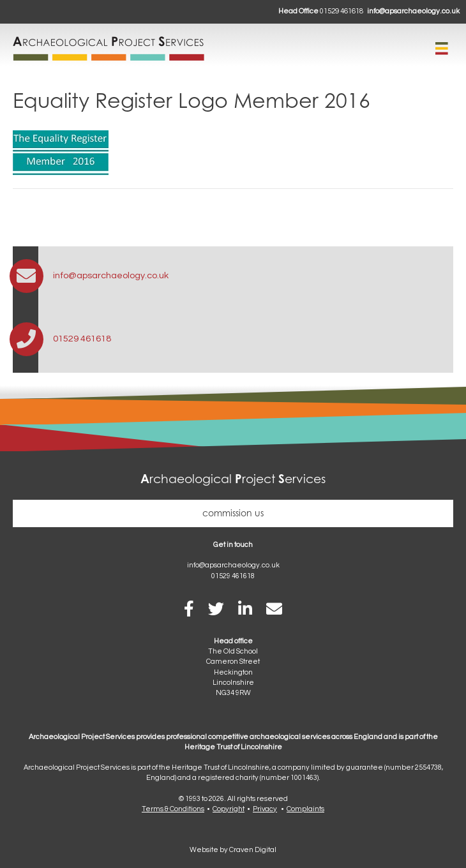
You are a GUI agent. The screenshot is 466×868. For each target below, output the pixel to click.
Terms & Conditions (173, 809)
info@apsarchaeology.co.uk (413, 11)
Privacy (265, 809)
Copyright (229, 809)
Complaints (305, 809)
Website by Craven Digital (233, 850)
